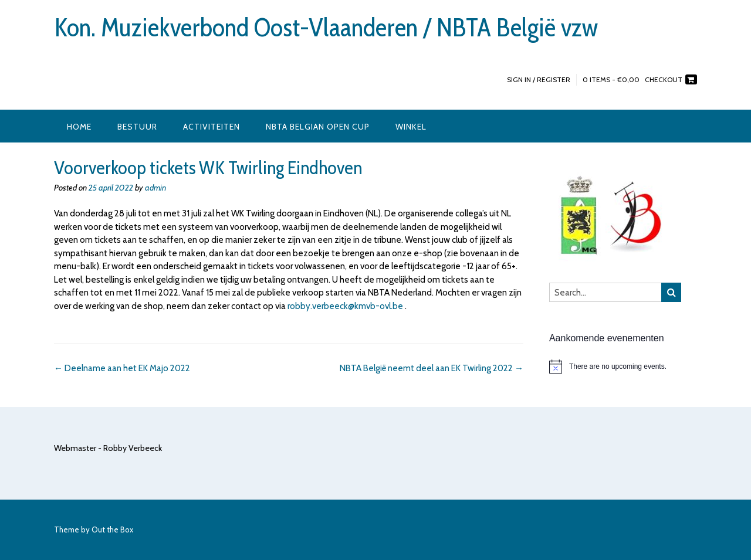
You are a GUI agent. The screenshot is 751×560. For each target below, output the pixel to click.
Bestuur (137, 127)
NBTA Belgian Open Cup (318, 127)
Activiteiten (212, 127)
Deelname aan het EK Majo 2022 (122, 368)
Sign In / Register (539, 79)
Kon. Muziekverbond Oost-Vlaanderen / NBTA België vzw (326, 27)
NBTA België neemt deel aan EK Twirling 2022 (432, 368)
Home (79, 127)
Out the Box (112, 530)
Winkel (411, 127)
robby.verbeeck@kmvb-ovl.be (345, 306)
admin (155, 188)
